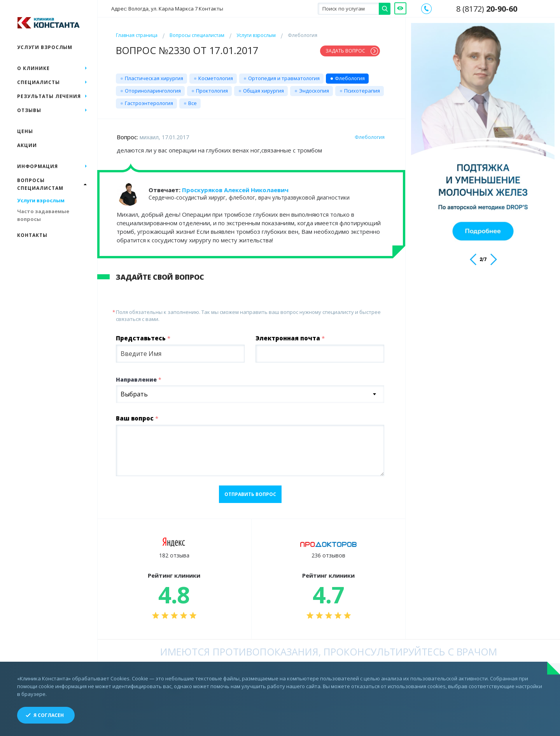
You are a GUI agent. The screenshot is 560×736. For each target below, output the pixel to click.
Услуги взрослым (256, 35)
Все (192, 103)
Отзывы (29, 110)
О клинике (33, 68)
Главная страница (137, 35)
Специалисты (38, 82)
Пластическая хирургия (154, 78)
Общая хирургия (263, 91)
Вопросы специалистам (197, 35)
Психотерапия (362, 91)
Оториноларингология (153, 91)
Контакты (32, 235)
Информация (38, 166)
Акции (27, 145)
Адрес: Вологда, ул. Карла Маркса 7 (167, 9)
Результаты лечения (49, 96)
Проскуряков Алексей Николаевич (235, 190)
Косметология (216, 78)
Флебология (350, 78)
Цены (25, 131)
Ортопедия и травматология (284, 78)
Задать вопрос (345, 51)
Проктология (212, 91)
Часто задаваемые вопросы (43, 215)
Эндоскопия (314, 91)
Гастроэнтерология (149, 103)
